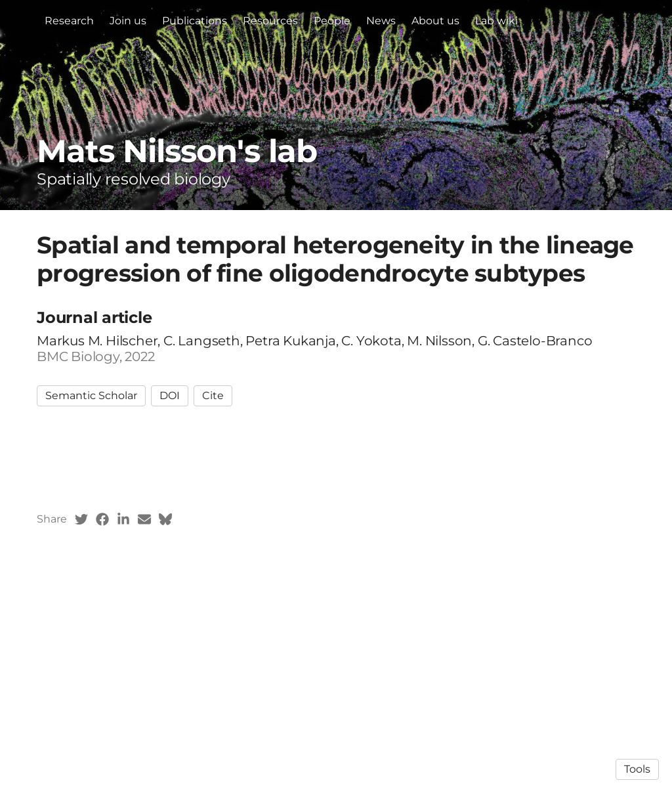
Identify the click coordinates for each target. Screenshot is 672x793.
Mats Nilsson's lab (177, 151)
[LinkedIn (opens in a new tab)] (123, 519)
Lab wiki (496, 21)
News (381, 21)
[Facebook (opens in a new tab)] (102, 519)
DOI (170, 396)
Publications (195, 21)
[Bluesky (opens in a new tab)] (165, 519)
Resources (270, 21)
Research (69, 21)
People (332, 21)
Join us (128, 21)
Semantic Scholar (91, 396)
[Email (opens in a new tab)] (144, 519)
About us (435, 21)
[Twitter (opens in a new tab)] (81, 519)
